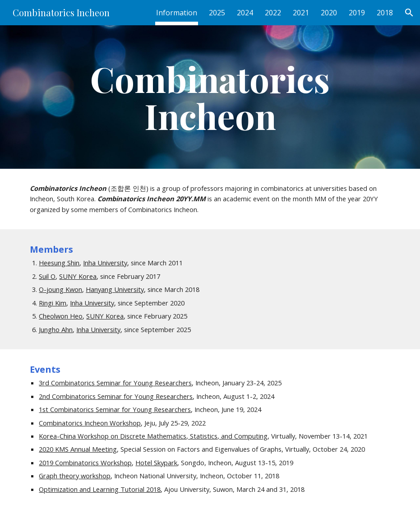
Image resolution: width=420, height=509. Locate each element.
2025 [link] (217, 13)
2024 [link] (245, 13)
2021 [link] (301, 13)
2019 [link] (357, 13)
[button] (409, 13)
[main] (210, 97)
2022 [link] (273, 13)
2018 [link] (385, 13)
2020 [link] (329, 13)
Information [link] (177, 13)
